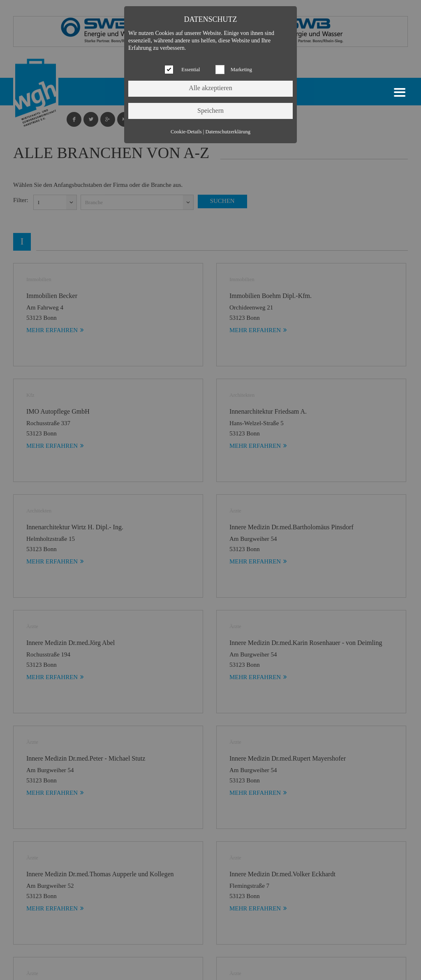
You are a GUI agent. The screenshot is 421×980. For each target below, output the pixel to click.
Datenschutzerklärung (228, 132)
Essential (191, 70)
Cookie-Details (186, 132)
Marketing (241, 70)
